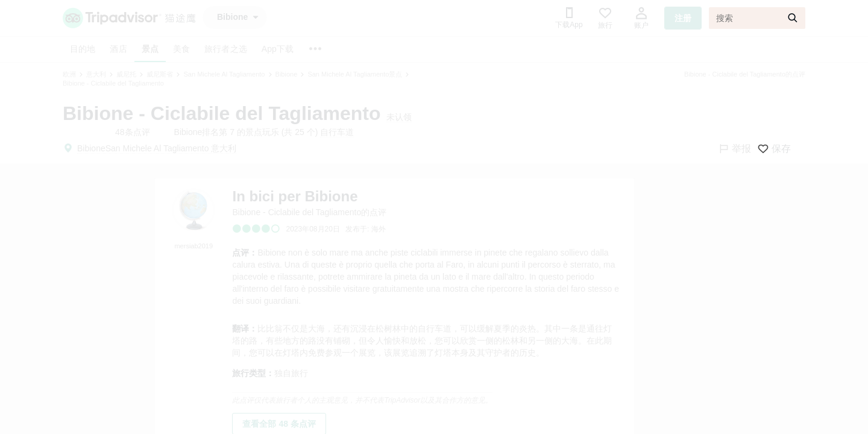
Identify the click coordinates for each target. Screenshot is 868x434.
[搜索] (757, 18)
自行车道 (337, 132)
